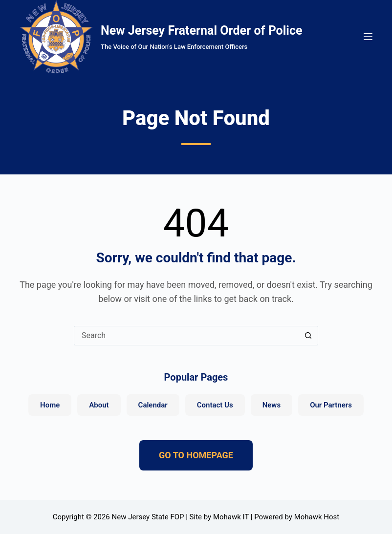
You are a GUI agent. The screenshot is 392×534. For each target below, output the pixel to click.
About (99, 405)
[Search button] (308, 336)
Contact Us (215, 405)
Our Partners (331, 405)
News (272, 405)
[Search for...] (186, 336)
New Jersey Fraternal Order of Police (201, 31)
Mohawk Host (317, 517)
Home (50, 405)
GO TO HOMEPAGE (196, 455)
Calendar (153, 405)
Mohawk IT (231, 517)
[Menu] (368, 37)
